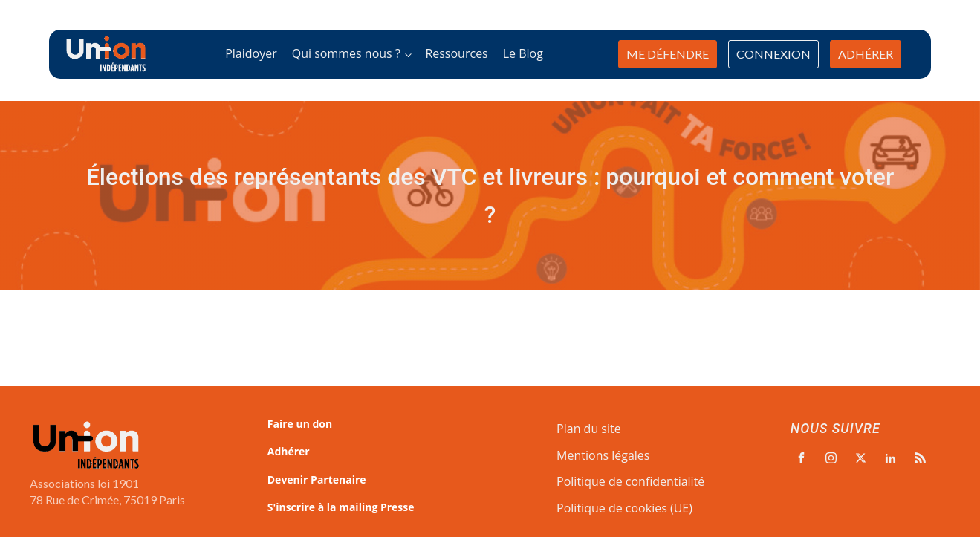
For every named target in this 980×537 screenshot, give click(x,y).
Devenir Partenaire (317, 479)
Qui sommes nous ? (346, 53)
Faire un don (300, 424)
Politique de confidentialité (630, 481)
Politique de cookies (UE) (624, 508)
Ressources (456, 53)
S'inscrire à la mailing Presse (341, 507)
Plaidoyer (251, 53)
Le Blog (523, 53)
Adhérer (289, 451)
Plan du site (589, 429)
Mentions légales (603, 455)
